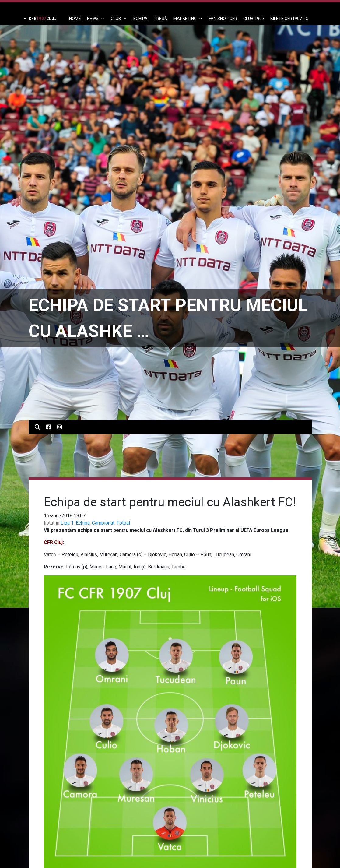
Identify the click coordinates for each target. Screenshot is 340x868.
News (96, 19)
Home (75, 19)
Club (119, 19)
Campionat (103, 523)
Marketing (188, 19)
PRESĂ (160, 19)
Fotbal (123, 523)
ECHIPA (140, 19)
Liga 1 (67, 523)
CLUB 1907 (254, 19)
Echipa (83, 523)
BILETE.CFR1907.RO (289, 19)
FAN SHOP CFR (223, 19)
